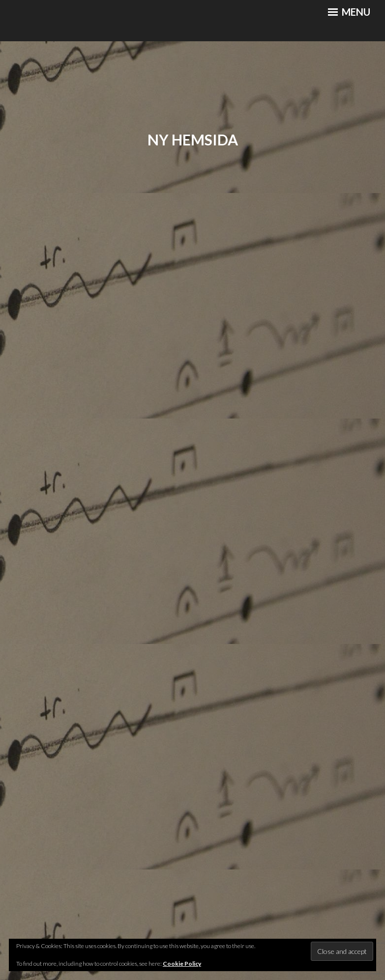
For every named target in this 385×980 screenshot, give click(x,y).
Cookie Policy (182, 964)
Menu (349, 12)
